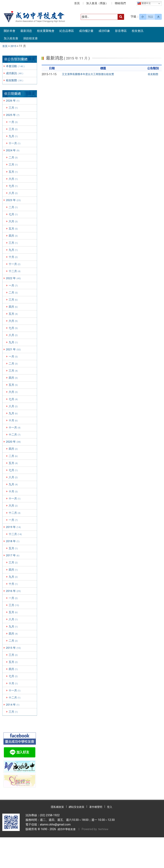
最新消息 (26, 31)
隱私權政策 (53, 838)
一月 (14, 124)
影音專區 (121, 31)
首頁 (77, 3)
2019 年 (14, 548)
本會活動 (16, 66)
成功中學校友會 (67, 860)
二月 (14, 161)
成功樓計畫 (86, 31)
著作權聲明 (98, 838)
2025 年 (13, 117)
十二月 (16, 280)
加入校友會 (11, 38)
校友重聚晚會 (46, 31)
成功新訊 (15, 74)
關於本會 (10, 31)
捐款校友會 (31, 38)
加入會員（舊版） (97, 3)
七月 (14, 191)
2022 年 (14, 288)
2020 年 (14, 459)
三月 (14, 109)
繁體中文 (144, 3)
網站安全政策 (75, 838)
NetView (106, 860)
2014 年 (13, 734)
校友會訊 (138, 31)
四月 (14, 243)
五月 (14, 176)
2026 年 (13, 102)
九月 (14, 139)
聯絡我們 (120, 3)
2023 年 (14, 206)
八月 (14, 198)
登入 (115, 838)
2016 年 (14, 615)
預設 (151, 17)
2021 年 (14, 362)
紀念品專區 (67, 31)
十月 (14, 265)
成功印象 (104, 31)
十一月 (16, 146)
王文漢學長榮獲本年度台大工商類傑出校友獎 (91, 74)
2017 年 (13, 578)
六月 (14, 184)
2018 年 (13, 563)
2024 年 (13, 154)
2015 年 (14, 675)
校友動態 (15, 81)
